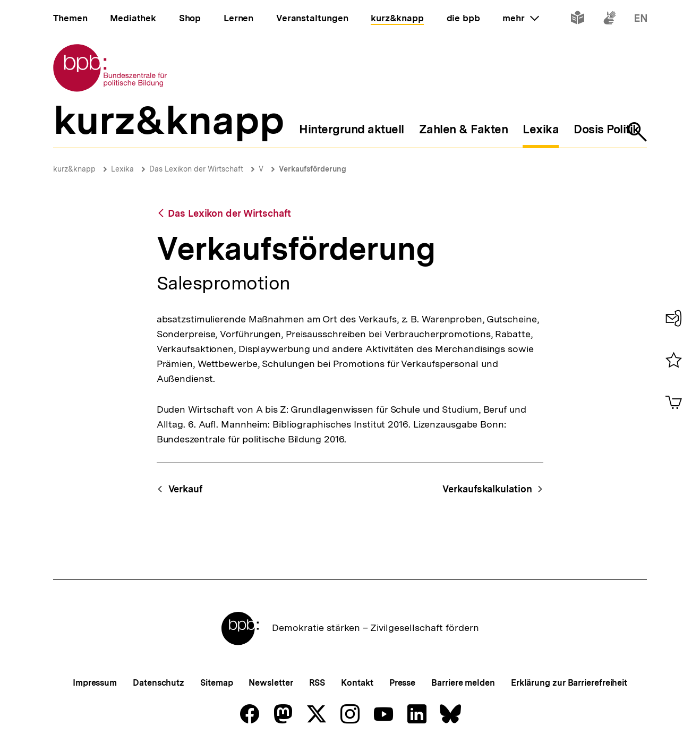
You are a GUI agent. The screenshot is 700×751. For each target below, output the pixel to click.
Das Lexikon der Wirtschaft (196, 169)
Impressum (95, 683)
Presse (402, 683)
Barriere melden (463, 683)
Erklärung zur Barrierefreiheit (569, 683)
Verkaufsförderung (313, 169)
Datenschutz (159, 683)
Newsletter (271, 683)
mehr (520, 18)
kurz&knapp (74, 169)
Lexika (122, 169)
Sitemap (216, 683)
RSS (317, 683)
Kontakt (357, 683)
